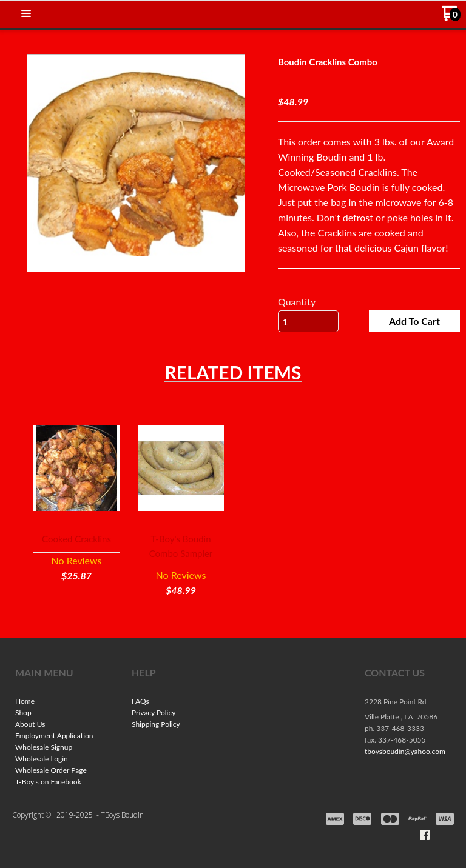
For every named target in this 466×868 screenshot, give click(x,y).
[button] (26, 14)
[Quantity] (308, 321)
